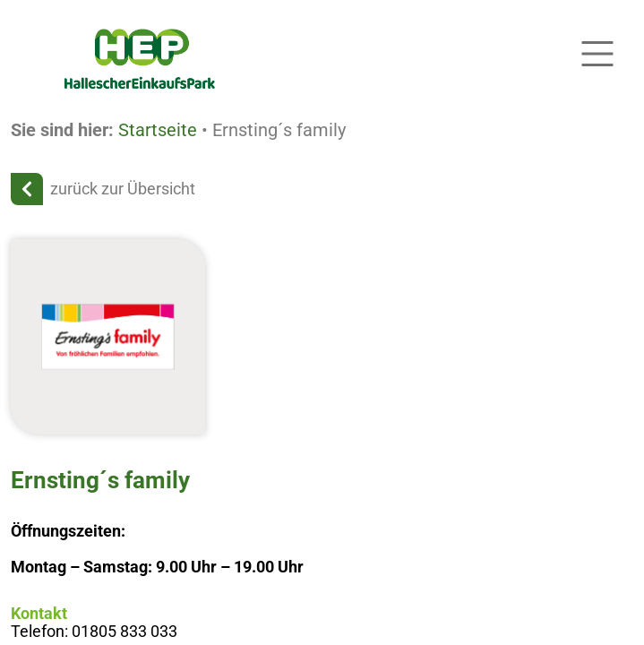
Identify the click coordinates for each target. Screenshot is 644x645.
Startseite (158, 130)
